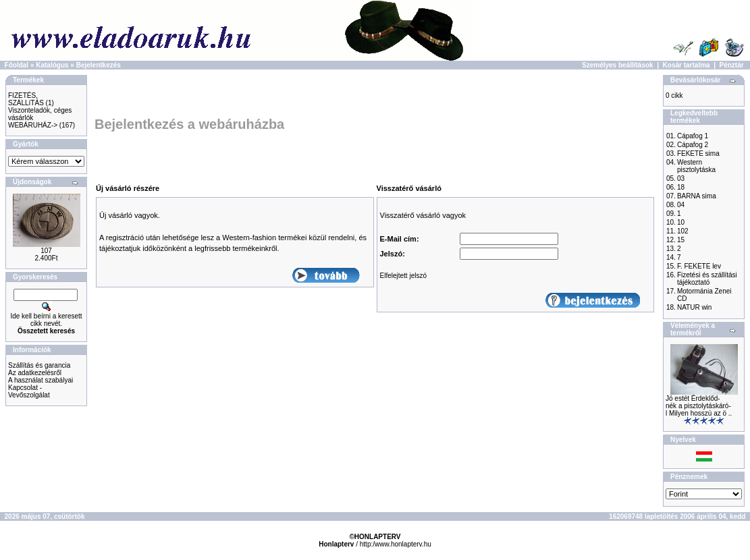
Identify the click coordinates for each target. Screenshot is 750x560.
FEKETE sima (698, 153)
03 (681, 178)
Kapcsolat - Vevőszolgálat (29, 391)
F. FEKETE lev (699, 266)
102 (683, 231)
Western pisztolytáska (696, 166)
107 (46, 251)
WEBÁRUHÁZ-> (33, 125)
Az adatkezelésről (35, 373)
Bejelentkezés (99, 65)
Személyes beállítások (618, 65)
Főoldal (17, 65)
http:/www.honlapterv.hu (396, 544)
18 (681, 187)
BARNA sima (697, 196)
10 (681, 222)
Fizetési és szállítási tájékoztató (707, 279)
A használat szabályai (41, 380)
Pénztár (732, 65)
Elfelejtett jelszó (403, 276)
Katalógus (52, 65)
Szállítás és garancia (39, 365)
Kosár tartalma (687, 65)
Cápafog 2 (693, 145)
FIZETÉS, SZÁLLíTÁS (26, 99)
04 (681, 205)
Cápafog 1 (693, 136)
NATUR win (694, 307)
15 (681, 240)
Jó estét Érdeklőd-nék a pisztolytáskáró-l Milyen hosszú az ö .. (699, 406)
